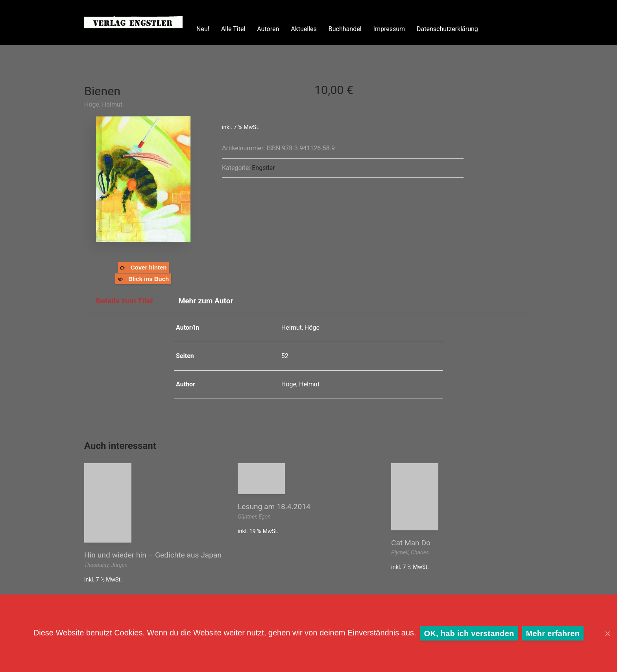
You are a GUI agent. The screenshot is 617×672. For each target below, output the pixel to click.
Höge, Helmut (103, 104)
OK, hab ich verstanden (469, 633)
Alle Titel (233, 29)
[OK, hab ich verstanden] (607, 633)
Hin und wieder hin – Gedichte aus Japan (153, 555)
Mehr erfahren (553, 633)
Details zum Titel (125, 301)
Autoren (268, 29)
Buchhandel (345, 29)
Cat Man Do (411, 543)
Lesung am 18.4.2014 (274, 507)
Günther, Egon (254, 517)
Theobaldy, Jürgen (106, 565)
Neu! (203, 29)
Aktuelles (304, 29)
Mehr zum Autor (206, 301)
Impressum (389, 29)
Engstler (263, 168)
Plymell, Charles (410, 552)
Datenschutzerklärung (447, 29)
